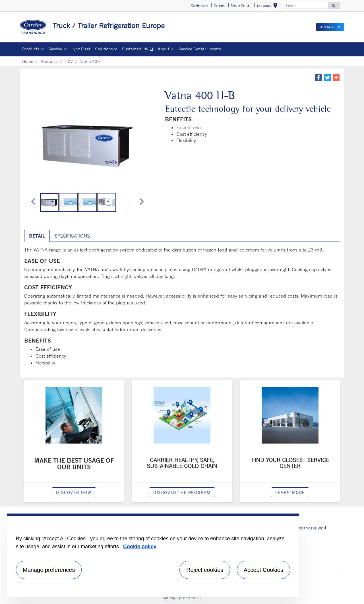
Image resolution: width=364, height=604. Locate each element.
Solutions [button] (104, 49)
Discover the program (182, 492)
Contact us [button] (330, 27)
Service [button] (55, 49)
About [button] (164, 49)
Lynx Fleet (81, 49)
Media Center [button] (241, 5)
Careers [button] (219, 5)
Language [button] (268, 6)
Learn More (290, 492)
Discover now (74, 492)
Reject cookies (205, 570)
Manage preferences (182, 598)
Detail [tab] (37, 236)
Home (28, 61)
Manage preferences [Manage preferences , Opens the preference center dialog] (49, 570)
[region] (153, 555)
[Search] (305, 5)
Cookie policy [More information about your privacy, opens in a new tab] (140, 547)
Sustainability (139, 50)
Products (49, 61)
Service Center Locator (200, 49)
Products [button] (31, 49)
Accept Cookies (263, 570)
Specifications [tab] (72, 236)
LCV (69, 61)
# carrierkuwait (310, 528)
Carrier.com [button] (199, 5)
